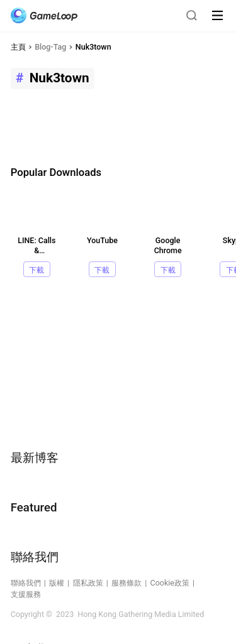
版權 (57, 583)
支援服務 (26, 594)
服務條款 (126, 583)
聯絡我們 (26, 583)
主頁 (18, 47)
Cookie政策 (170, 583)
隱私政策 (88, 583)
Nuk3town (93, 47)
